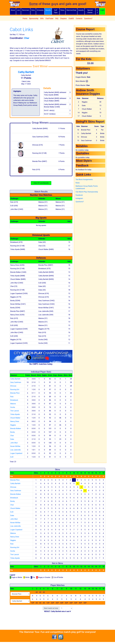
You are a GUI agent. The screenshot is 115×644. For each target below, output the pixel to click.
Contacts (79, 19)
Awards (81, 10)
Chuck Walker (15, 418)
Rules (62, 10)
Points (25, 19)
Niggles (13, 425)
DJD (12, 457)
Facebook (79, 195)
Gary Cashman (16, 382)
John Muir (14, 443)
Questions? (88, 19)
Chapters (63, 19)
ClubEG (71, 19)
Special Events (90, 11)
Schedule (40, 10)
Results (48, 10)
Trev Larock (15, 411)
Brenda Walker (16, 428)
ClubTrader (49, 19)
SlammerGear (71, 10)
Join (19, 10)
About (13, 10)
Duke (12, 439)
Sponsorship (34, 19)
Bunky (13, 432)
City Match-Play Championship (87, 192)
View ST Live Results (41, 183)
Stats (33, 10)
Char (12, 436)
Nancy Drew (15, 421)
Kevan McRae (15, 446)
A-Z (97, 11)
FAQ (57, 19)
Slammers (26, 10)
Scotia (13, 407)
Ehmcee (13, 386)
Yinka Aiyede (15, 414)
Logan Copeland (16, 453)
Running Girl (15, 390)
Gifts (42, 19)
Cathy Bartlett (26, 72)
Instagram (79, 198)
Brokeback (14, 400)
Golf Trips (56, 11)
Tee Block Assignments (84, 179)
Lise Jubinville (16, 450)
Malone (13, 404)
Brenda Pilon (15, 393)
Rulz (12, 397)
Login (102, 10)
